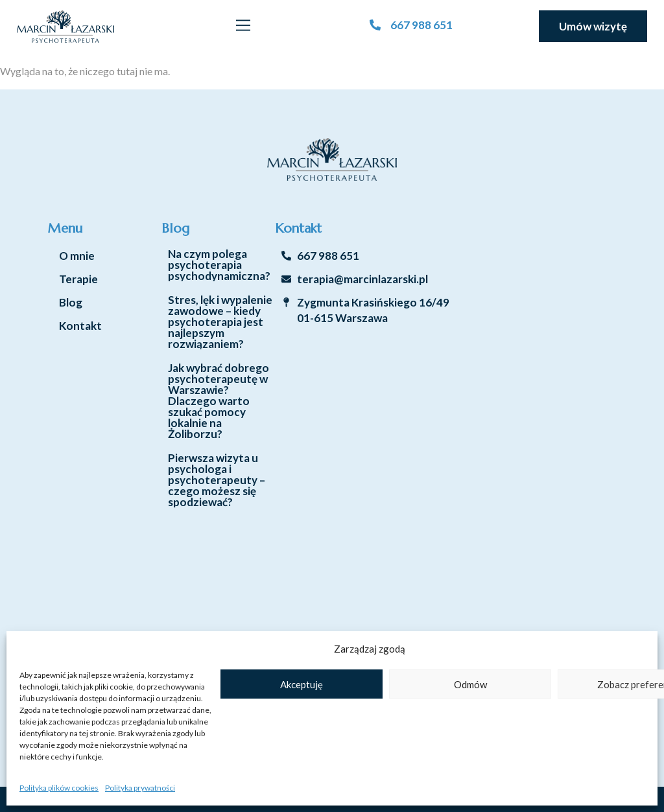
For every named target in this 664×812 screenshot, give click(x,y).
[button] (243, 27)
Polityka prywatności (140, 788)
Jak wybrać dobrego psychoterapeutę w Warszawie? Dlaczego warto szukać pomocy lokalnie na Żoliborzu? (219, 401)
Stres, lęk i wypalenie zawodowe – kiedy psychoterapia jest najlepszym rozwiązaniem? (220, 322)
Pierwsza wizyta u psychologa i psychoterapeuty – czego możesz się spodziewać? (217, 480)
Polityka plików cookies (59, 788)
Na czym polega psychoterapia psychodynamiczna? (219, 265)
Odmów (470, 684)
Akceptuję (302, 684)
